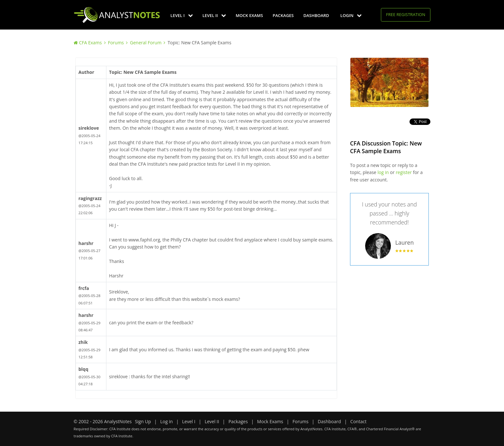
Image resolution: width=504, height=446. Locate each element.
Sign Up (143, 421)
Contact (358, 421)
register (404, 172)
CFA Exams (90, 43)
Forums (116, 43)
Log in (166, 421)
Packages (283, 15)
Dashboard (316, 15)
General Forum (146, 43)
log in (383, 172)
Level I (181, 15)
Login (351, 15)
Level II (214, 15)
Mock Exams (249, 15)
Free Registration (406, 14)
